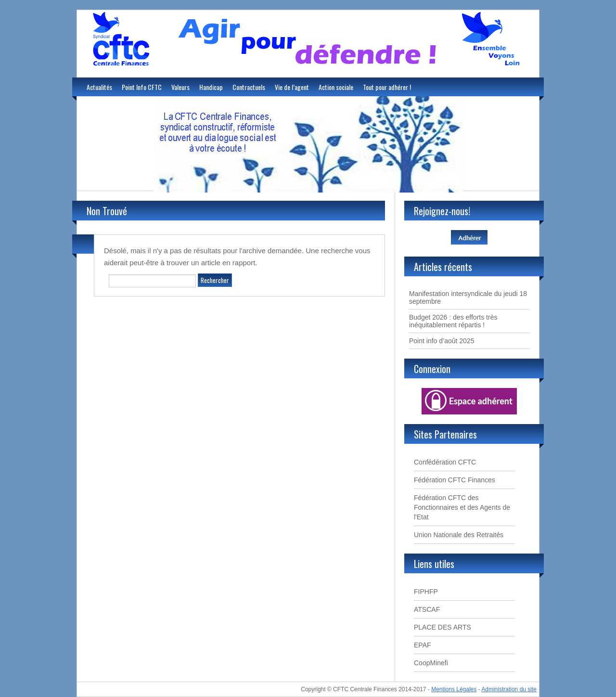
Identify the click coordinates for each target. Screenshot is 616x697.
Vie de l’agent (292, 87)
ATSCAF (427, 609)
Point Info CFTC (142, 87)
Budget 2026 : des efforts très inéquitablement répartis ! (453, 321)
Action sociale (336, 87)
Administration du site (509, 689)
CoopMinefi (431, 663)
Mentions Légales (454, 689)
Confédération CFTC (445, 462)
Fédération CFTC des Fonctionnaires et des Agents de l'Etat (462, 507)
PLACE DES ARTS (443, 627)
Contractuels (249, 87)
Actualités (99, 87)
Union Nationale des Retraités (459, 535)
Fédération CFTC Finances (455, 480)
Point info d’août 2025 (442, 341)
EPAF (423, 645)
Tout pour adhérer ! (387, 87)
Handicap (211, 87)
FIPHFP (426, 592)
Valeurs (180, 87)
